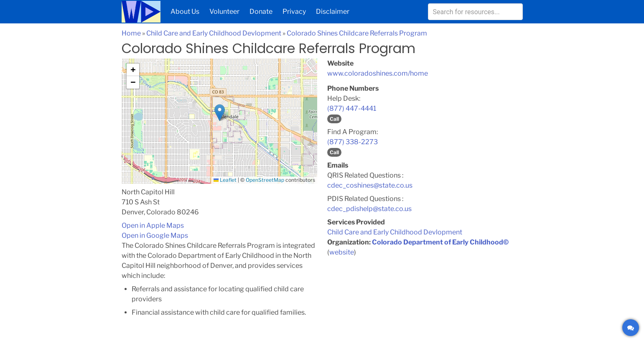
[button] (220, 113)
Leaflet (225, 180)
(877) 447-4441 (352, 108)
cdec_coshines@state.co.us (370, 185)
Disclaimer (333, 11)
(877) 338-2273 (353, 142)
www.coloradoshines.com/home (378, 73)
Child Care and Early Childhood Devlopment (214, 33)
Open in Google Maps (155, 235)
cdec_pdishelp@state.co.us (369, 209)
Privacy (294, 11)
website (342, 252)
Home (131, 33)
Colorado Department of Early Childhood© (440, 242)
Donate (261, 11)
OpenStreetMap (265, 180)
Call (334, 119)
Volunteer (224, 11)
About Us (185, 11)
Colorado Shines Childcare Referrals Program (357, 33)
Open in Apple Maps (153, 225)
